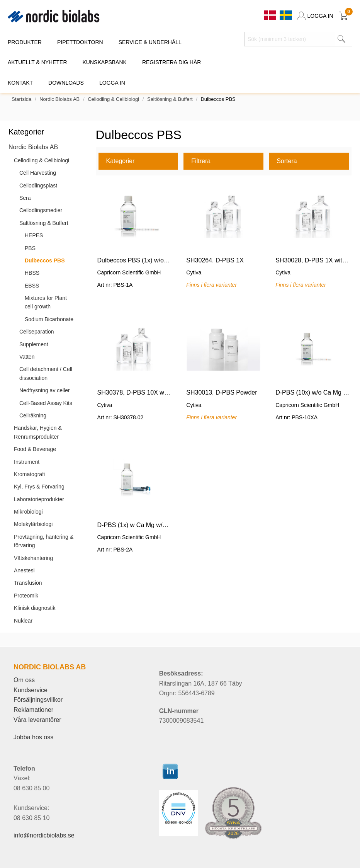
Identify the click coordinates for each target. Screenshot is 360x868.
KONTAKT (20, 83)
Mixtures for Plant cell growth (46, 302)
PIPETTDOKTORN (80, 42)
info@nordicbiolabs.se (44, 835)
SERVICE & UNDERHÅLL (150, 42)
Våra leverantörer (37, 720)
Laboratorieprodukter (39, 499)
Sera (25, 198)
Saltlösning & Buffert (170, 99)
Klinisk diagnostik (35, 608)
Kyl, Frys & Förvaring (39, 487)
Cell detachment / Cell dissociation (46, 373)
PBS (30, 248)
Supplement (34, 344)
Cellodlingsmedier (41, 210)
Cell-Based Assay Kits (46, 403)
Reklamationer (33, 710)
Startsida (21, 99)
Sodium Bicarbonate (49, 319)
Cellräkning (33, 415)
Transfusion (28, 583)
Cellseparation (37, 332)
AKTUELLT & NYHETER (37, 62)
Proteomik (26, 596)
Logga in (112, 83)
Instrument (27, 462)
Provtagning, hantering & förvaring (44, 541)
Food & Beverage (35, 449)
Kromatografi (29, 474)
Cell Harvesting (38, 173)
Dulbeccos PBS (45, 260)
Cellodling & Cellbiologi (113, 99)
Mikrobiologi (28, 512)
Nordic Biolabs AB (59, 99)
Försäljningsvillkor (38, 700)
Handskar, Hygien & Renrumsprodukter (38, 432)
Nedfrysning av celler (45, 390)
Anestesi (24, 570)
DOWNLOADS (66, 83)
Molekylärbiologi (33, 524)
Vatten (27, 357)
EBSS (32, 286)
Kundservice (31, 690)
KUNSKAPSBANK (105, 62)
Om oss (24, 680)
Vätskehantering (33, 558)
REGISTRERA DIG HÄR (172, 62)
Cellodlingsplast (38, 186)
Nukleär (23, 621)
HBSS (32, 273)
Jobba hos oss (33, 737)
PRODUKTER (25, 42)
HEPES (34, 235)
